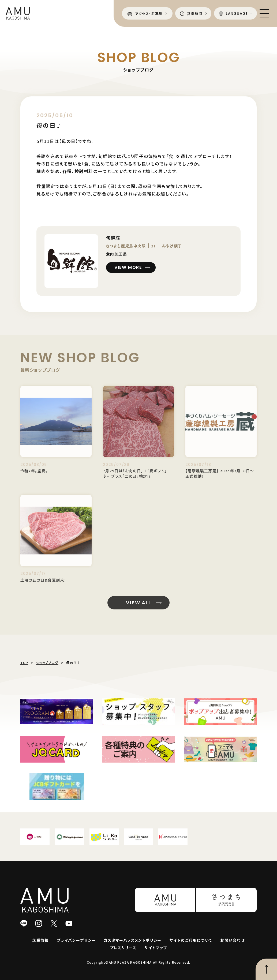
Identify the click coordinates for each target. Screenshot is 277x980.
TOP (24, 663)
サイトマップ (156, 948)
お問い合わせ (232, 940)
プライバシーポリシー (76, 940)
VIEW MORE (128, 267)
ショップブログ (47, 663)
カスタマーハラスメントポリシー (133, 940)
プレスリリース (123, 948)
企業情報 (40, 940)
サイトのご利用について (191, 940)
